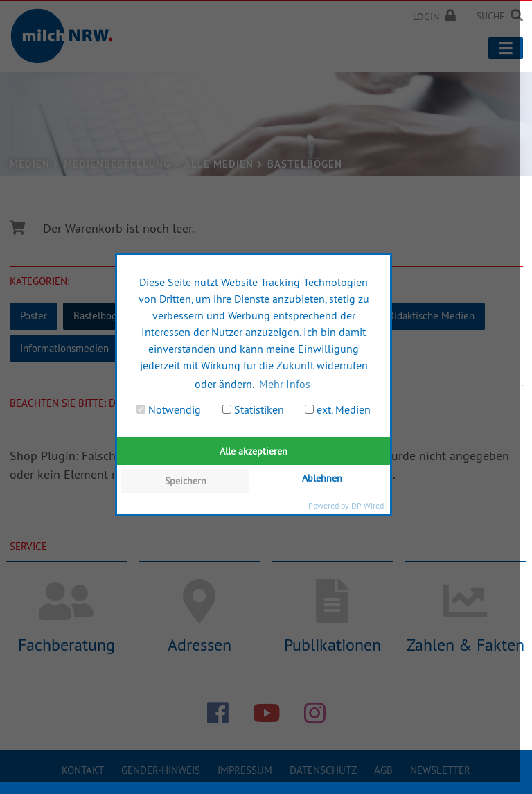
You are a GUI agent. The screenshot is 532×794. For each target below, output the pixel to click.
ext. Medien (338, 409)
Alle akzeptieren (254, 451)
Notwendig (169, 409)
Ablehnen (322, 478)
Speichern (186, 481)
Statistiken (253, 409)
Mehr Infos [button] (285, 384)
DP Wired (367, 505)
